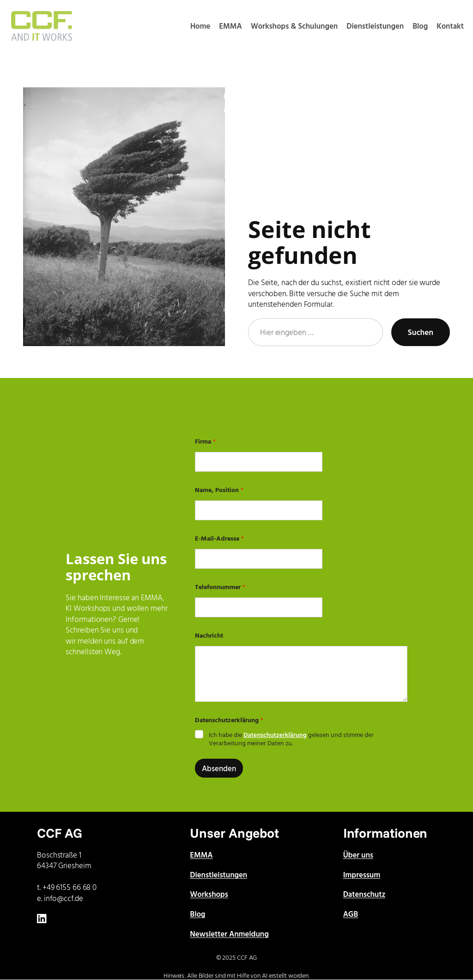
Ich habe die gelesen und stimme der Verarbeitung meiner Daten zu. (291, 739)
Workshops (209, 894)
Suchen (421, 332)
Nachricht (209, 635)
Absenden (219, 768)
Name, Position (219, 490)
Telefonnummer (220, 587)
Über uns (358, 855)
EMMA (201, 855)
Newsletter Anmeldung (229, 934)
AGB (351, 914)
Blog (197, 914)
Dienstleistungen (218, 874)
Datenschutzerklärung (275, 734)
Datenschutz (364, 894)
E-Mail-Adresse (219, 538)
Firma (205, 441)
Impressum (362, 874)
